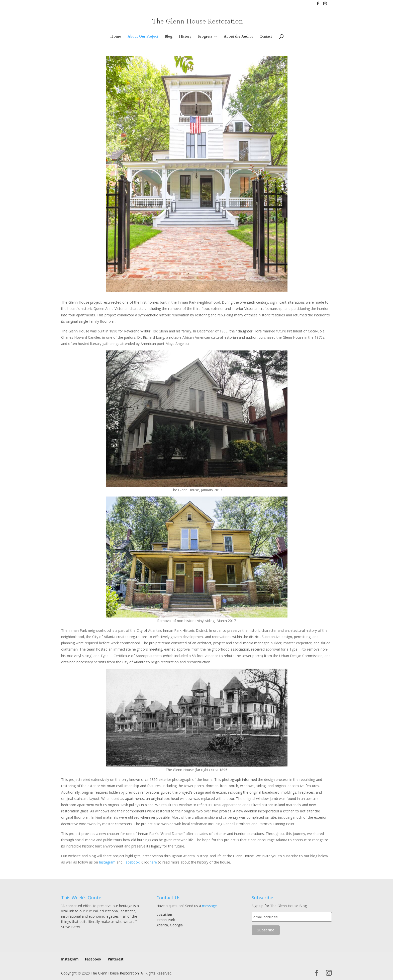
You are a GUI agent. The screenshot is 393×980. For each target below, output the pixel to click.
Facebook (132, 862)
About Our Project (143, 37)
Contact (266, 37)
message (209, 906)
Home (116, 37)
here (153, 862)
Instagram (107, 862)
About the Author (238, 37)
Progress (205, 37)
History (185, 37)
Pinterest (116, 959)
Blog (169, 37)
